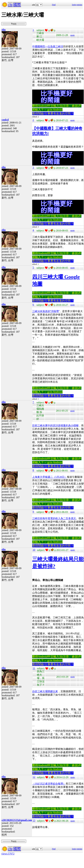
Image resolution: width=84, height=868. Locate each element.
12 (34, 777)
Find (54, 5)
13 (34, 820)
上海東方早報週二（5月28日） (50, 477)
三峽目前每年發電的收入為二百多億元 (54, 518)
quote (72, 35)
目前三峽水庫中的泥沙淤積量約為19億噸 (55, 425)
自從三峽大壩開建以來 (45, 691)
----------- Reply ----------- (14, 24)
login (74, 5)
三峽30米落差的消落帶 (46, 311)
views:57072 (8, 854)
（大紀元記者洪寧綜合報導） (49, 784)
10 (34, 550)
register (79, 5)
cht (10, 5)
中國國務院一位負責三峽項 (48, 46)
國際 (17, 5)
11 (34, 668)
